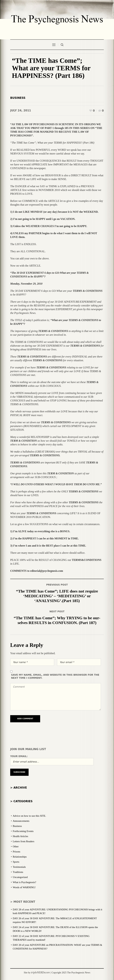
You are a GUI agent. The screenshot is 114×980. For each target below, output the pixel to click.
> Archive (19, 788)
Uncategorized (20, 877)
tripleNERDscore (40, 972)
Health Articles (20, 836)
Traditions (18, 872)
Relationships (20, 857)
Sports (16, 862)
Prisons (17, 852)
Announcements (21, 821)
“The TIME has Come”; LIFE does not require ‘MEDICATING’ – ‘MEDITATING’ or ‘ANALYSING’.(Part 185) (57, 596)
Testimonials (19, 867)
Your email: (19, 756)
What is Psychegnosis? (24, 882)
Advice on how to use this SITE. (29, 816)
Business (18, 98)
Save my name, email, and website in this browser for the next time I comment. (55, 676)
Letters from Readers (24, 841)
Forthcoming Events (23, 831)
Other (16, 846)
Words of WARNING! (24, 887)
